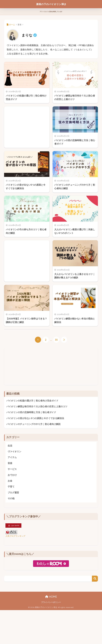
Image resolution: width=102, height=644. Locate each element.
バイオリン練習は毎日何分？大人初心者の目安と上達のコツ (37, 442)
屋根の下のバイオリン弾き (51, 4)
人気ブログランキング (15, 573)
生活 (10, 482)
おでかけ (12, 511)
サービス (12, 505)
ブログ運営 (13, 529)
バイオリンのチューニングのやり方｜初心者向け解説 (33, 460)
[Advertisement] (27, 258)
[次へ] (64, 375)
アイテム (12, 493)
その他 (11, 535)
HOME (51, 633)
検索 (95, 615)
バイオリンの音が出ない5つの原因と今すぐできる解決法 (35, 454)
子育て (11, 523)
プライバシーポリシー (51, 639)
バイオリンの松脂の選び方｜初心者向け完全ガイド (32, 436)
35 (56, 375)
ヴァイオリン (14, 488)
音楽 (10, 499)
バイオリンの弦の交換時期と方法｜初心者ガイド (31, 448)
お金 (10, 517)
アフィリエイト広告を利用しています (51, 12)
